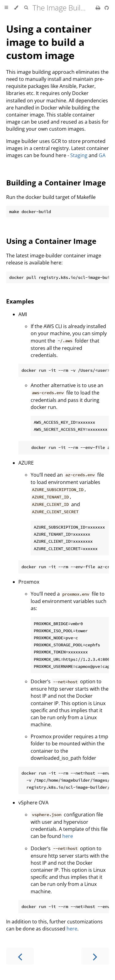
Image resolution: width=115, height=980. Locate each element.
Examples (20, 301)
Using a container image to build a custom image (49, 42)
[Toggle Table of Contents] (6, 8)
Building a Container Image (56, 183)
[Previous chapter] (20, 956)
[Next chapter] (95, 956)
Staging (79, 155)
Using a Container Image (51, 241)
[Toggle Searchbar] (26, 8)
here (68, 836)
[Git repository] (107, 8)
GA (102, 155)
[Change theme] (16, 8)
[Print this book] (99, 8)
